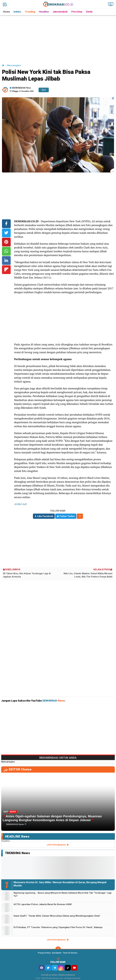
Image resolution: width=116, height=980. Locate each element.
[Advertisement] (59, 37)
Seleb (89, 12)
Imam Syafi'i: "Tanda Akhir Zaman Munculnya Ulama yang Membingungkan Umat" (57, 916)
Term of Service (70, 953)
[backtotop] (58, 949)
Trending (30, 12)
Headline (44, 12)
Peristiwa (77, 12)
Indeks (17, 12)
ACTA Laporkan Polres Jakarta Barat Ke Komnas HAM (43, 904)
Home (6, 12)
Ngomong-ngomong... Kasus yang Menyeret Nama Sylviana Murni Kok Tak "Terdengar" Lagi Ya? (62, 894)
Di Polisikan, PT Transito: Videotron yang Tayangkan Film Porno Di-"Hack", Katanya (58, 927)
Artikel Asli (21, 504)
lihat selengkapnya (58, 845)
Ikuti (44, 90)
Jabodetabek (60, 12)
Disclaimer (57, 953)
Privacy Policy (44, 953)
